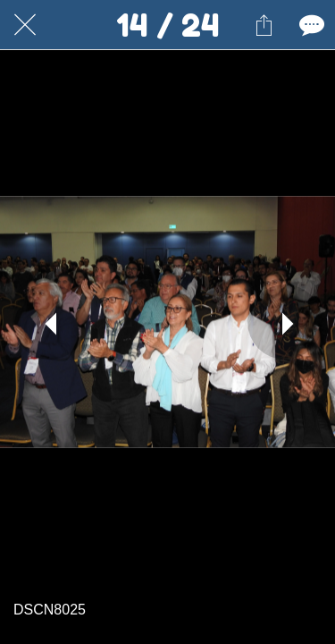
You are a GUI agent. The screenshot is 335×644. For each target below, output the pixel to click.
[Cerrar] (25, 25)
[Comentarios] (310, 25)
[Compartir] (264, 25)
